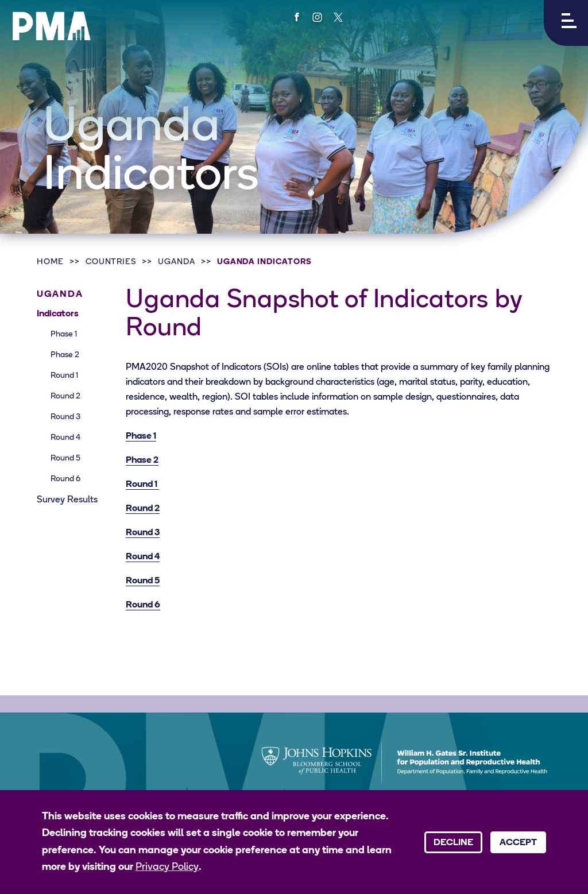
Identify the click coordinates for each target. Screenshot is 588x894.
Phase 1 (64, 334)
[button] (566, 23)
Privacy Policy (167, 867)
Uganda (177, 262)
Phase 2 (65, 355)
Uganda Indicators (264, 262)
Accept (518, 843)
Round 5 (65, 458)
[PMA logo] (52, 26)
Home (50, 262)
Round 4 (65, 438)
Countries (111, 262)
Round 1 (64, 376)
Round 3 (65, 417)
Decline (453, 843)
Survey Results (67, 500)
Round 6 (65, 479)
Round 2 (65, 396)
